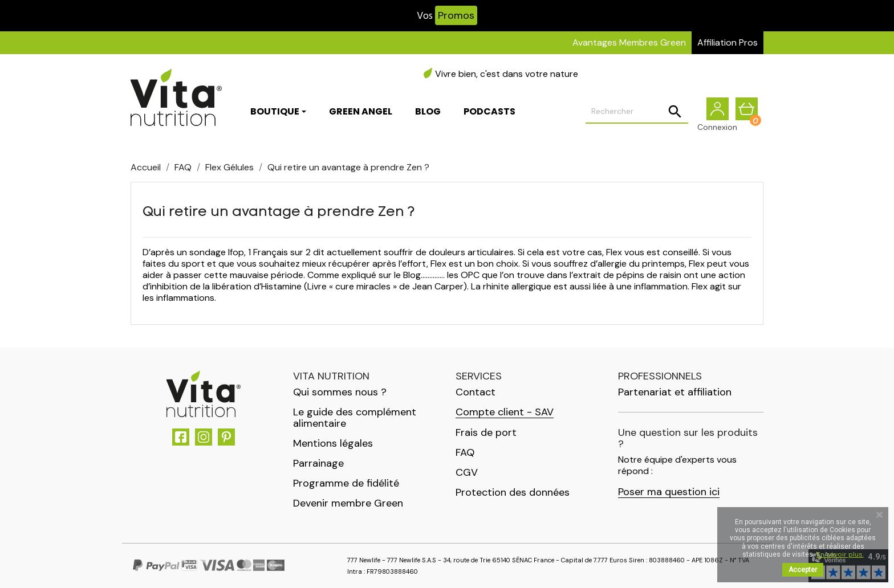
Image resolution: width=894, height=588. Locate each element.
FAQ (465, 452)
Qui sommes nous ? (340, 392)
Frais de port (486, 432)
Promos (456, 15)
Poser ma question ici (669, 492)
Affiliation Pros (728, 42)
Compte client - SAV (505, 412)
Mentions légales (333, 443)
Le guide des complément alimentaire (355, 418)
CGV (467, 472)
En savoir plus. (840, 554)
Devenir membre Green (348, 503)
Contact (476, 392)
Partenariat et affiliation (675, 392)
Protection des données (513, 492)
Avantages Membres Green (629, 42)
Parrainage (318, 463)
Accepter (803, 570)
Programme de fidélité (346, 483)
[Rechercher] (637, 112)
